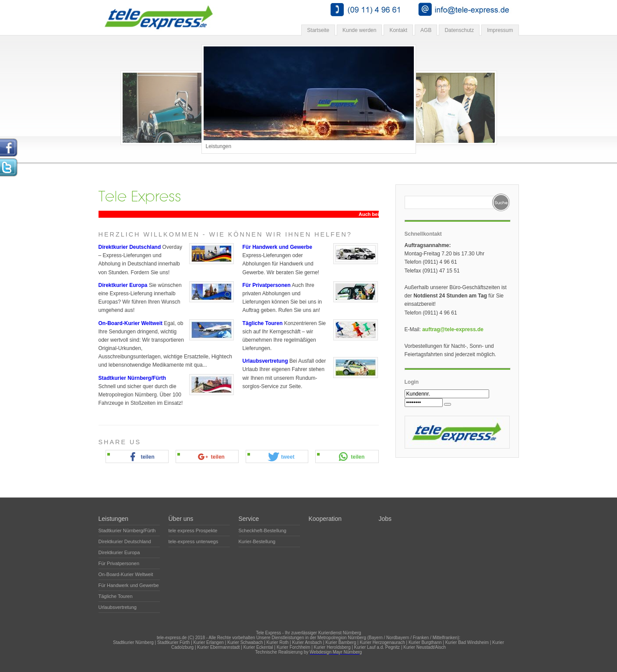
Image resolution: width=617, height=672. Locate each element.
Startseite (318, 30)
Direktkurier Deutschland (130, 247)
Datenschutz (459, 30)
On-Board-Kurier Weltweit (130, 323)
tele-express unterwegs (194, 541)
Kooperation (325, 519)
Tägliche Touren (263, 323)
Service (249, 519)
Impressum (500, 30)
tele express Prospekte (193, 531)
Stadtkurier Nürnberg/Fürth (132, 378)
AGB (426, 30)
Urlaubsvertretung (265, 361)
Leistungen (114, 519)
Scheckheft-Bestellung (263, 531)
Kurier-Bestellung (257, 541)
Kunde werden (359, 30)
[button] (141, 457)
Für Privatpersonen (267, 285)
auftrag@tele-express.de (453, 329)
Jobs (385, 519)
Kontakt (398, 30)
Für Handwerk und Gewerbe (277, 247)
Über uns (181, 519)
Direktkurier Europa (123, 285)
